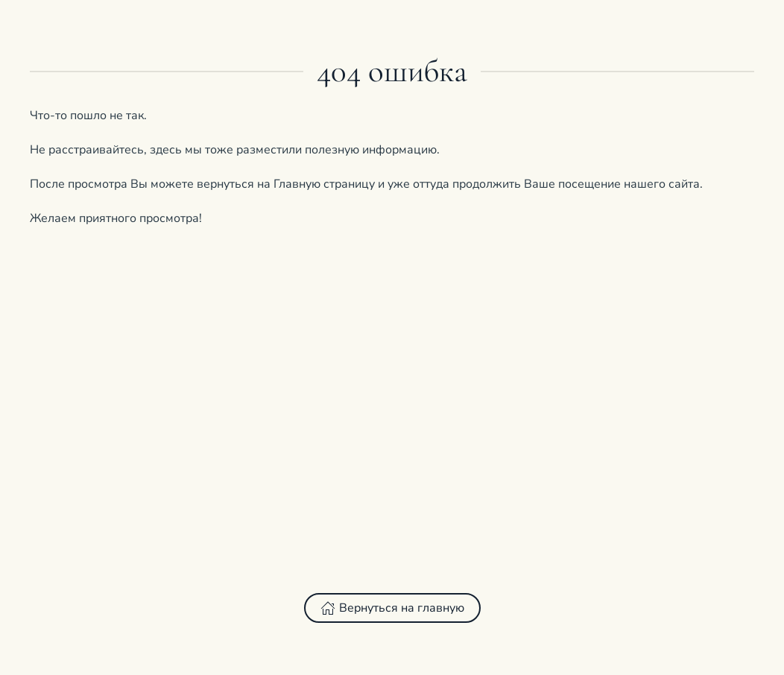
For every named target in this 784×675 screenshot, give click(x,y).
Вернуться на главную (392, 608)
